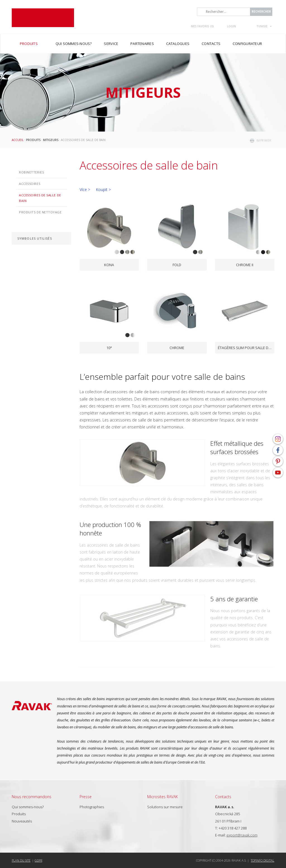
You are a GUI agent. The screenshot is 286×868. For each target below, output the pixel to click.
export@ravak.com (242, 835)
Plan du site (21, 860)
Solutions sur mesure (165, 807)
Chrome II (245, 265)
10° (109, 348)
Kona (109, 265)
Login (232, 26)
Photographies (92, 807)
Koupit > (103, 189)
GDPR (38, 860)
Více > (85, 189)
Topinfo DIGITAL (263, 860)
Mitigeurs (51, 140)
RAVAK (43, 18)
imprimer (264, 140)
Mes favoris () (202, 26)
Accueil (18, 140)
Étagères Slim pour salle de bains (245, 348)
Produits (33, 140)
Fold (177, 265)
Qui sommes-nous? (28, 807)
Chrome (177, 348)
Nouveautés (22, 821)
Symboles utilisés (35, 238)
